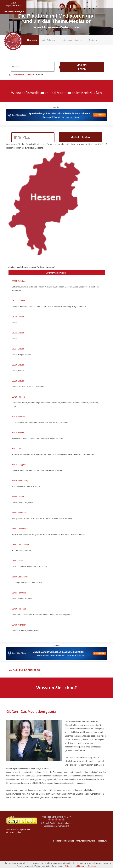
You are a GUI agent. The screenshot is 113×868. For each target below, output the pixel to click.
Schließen (92, 866)
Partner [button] (93, 40)
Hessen (30, 75)
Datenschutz (69, 841)
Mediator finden (82, 67)
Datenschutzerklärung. (75, 866)
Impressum (102, 841)
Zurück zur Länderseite (25, 670)
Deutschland (16, 75)
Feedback (58, 841)
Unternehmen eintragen (72, 40)
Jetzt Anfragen (48, 40)
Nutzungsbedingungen (86, 841)
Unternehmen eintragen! (56, 273)
